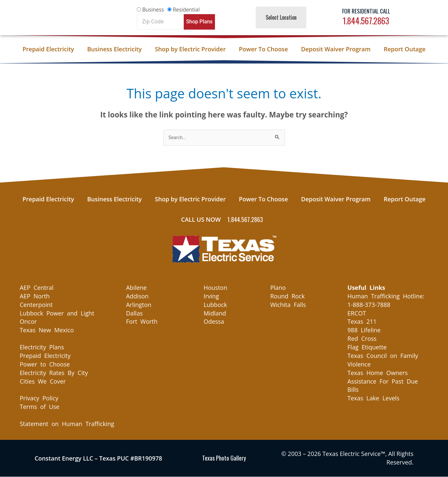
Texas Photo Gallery (224, 459)
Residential (186, 10)
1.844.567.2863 (366, 21)
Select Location (281, 17)
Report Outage (404, 49)
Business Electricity (114, 49)
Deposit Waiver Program (336, 49)
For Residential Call (366, 11)
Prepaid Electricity (48, 49)
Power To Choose (263, 49)
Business (153, 10)
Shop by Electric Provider (190, 49)
